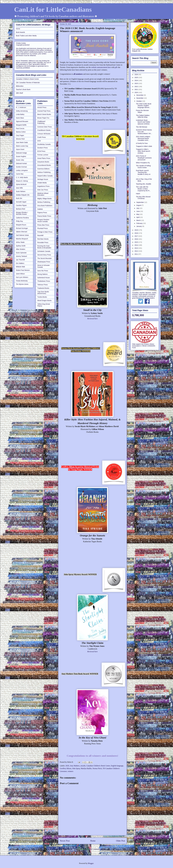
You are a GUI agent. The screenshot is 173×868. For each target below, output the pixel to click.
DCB (39, 141)
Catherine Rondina (22, 218)
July (138, 208)
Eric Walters (20, 263)
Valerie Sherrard (22, 232)
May (138, 214)
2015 (136, 242)
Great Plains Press (44, 158)
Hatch (138, 194)
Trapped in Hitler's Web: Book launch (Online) (143, 151)
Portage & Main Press (45, 232)
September (140, 202)
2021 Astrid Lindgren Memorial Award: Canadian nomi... (143, 138)
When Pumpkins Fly (143, 163)
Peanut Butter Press (44, 216)
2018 (136, 233)
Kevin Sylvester (21, 253)
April (138, 217)
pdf (116, 67)
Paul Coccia (20, 128)
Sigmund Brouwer (22, 121)
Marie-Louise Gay (22, 146)
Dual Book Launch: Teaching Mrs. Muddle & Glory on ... (143, 173)
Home (93, 841)
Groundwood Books (44, 165)
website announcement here (101, 67)
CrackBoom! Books (44, 130)
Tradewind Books (43, 288)
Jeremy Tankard (21, 256)
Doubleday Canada (44, 144)
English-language (117, 766)
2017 (136, 236)
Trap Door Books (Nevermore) (43, 293)
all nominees (78, 74)
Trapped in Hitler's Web (144, 146)
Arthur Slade (20, 242)
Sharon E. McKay (22, 181)
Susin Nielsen (21, 191)
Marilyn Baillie (86, 768)
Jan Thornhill (20, 260)
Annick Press (42, 107)
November (140, 98)
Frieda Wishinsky (22, 281)
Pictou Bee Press (43, 225)
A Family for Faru (142, 143)
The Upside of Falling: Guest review (143, 167)
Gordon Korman (22, 167)
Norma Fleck (97, 768)
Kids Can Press (43, 190)
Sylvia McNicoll (21, 184)
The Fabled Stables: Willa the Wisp (143, 116)
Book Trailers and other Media (26, 36)
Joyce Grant (20, 149)
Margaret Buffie (21, 125)
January (139, 226)
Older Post (121, 841)
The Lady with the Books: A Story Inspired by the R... (143, 189)
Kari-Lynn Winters (22, 277)
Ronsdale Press (43, 242)
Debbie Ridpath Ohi (23, 195)
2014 (136, 245)
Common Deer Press (45, 127)
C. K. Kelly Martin (22, 177)
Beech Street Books (44, 114)
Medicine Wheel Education (43, 194)
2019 (136, 230)
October (139, 101)
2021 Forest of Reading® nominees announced (144, 158)
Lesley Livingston (22, 170)
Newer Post (65, 841)
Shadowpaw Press (44, 262)
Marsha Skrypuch (22, 239)
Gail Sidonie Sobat (22, 235)
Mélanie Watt (20, 267)
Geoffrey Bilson (66, 768)
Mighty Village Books (45, 199)
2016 (136, 239)
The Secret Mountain (45, 258)
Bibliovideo (20, 86)
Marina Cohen (21, 132)
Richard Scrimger (22, 228)
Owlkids (40, 209)
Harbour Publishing (44, 172)
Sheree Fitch (20, 139)
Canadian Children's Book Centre (98, 766)
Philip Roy (19, 221)
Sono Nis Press (43, 271)
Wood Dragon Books (45, 300)
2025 (136, 77)
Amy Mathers (75, 766)
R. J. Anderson (21, 107)
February (140, 223)
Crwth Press (42, 137)
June (138, 211)
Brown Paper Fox (43, 118)
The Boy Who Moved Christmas (143, 198)
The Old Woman (142, 127)
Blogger (91, 863)
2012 (136, 251)
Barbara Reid (21, 209)
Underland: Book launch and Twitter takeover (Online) (143, 122)
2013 (136, 248)
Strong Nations (43, 274)
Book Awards (20, 32)
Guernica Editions (44, 169)
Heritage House (43, 179)
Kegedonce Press (44, 186)
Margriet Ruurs (21, 225)
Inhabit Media (42, 183)
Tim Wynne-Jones (22, 284)
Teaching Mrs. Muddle (143, 184)
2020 (67, 766)
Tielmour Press (43, 285)
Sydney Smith (21, 246)
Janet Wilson (20, 274)
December (140, 95)
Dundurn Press (43, 148)
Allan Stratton (21, 249)
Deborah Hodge (21, 153)
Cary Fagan (20, 135)
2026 (136, 75)
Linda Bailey (20, 114)
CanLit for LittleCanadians (53, 9)
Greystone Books (43, 162)
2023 (136, 83)
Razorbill (40, 235)
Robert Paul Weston (23, 270)
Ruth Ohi (19, 198)
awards (83, 766)
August (139, 205)
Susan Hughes (21, 156)
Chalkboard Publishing (41, 122)
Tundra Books (42, 297)
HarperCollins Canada (45, 176)
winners (71, 771)
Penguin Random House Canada (43, 221)
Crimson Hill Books (44, 134)
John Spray (76, 768)
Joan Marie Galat (22, 142)
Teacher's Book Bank (23, 89)
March (139, 220)
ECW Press (41, 151)
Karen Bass (20, 118)
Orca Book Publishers (45, 206)
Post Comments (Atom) (97, 849)
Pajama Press (42, 213)
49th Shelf (19, 93)
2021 (136, 89)
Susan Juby (20, 160)
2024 (136, 80)
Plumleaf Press (43, 228)
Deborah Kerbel (21, 163)
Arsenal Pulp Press (44, 111)
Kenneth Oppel (21, 202)
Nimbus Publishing (44, 202)
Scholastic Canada (44, 251)
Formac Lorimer (43, 155)
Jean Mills (19, 188)
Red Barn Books (43, 239)
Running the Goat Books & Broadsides (44, 247)
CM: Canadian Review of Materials (28, 83)
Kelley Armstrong (22, 111)
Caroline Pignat (21, 205)
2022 (136, 87)
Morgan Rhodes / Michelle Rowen (22, 213)
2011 (136, 254)
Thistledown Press (44, 281)
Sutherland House (44, 278)
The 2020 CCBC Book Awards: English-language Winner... (144, 106)
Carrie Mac (20, 174)
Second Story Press (44, 255)
